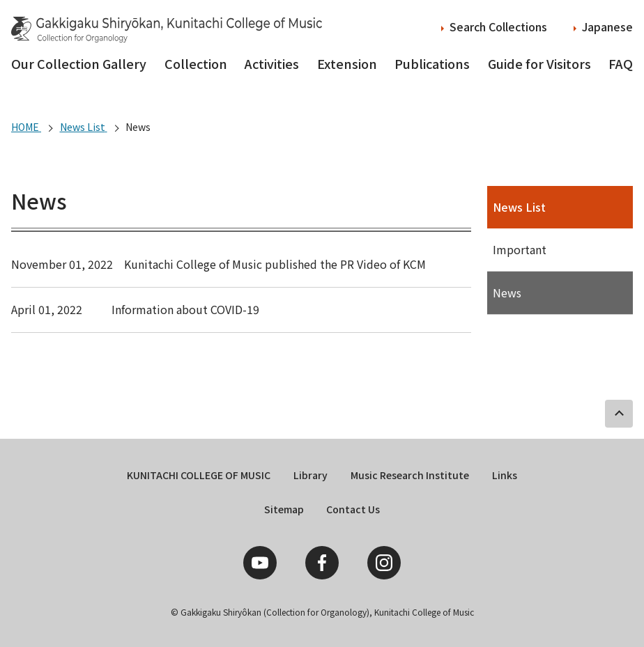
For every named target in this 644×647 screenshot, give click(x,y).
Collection (196, 63)
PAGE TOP (619, 414)
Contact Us (353, 509)
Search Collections (498, 26)
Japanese (607, 26)
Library (310, 475)
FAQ (621, 63)
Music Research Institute (410, 475)
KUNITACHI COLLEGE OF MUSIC (199, 475)
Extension (347, 63)
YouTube (260, 563)
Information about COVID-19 (185, 309)
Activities (272, 63)
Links (505, 475)
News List (519, 207)
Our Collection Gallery (79, 63)
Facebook (322, 563)
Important (520, 249)
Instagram (384, 563)
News (507, 293)
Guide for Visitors (539, 63)
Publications (432, 63)
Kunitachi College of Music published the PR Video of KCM (275, 264)
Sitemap (284, 509)
